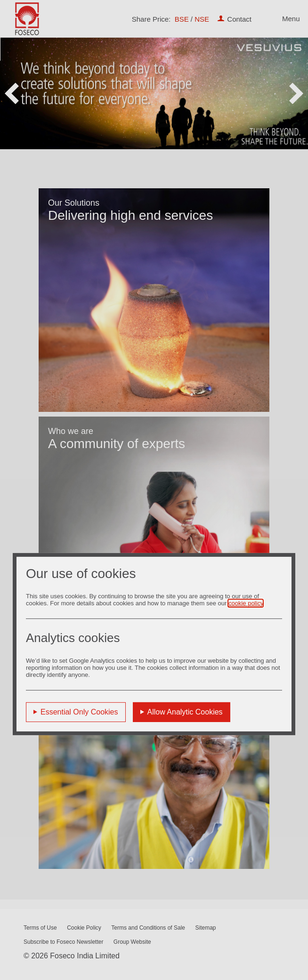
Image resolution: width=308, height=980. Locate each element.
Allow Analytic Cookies (185, 711)
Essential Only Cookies (79, 711)
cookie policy (246, 603)
